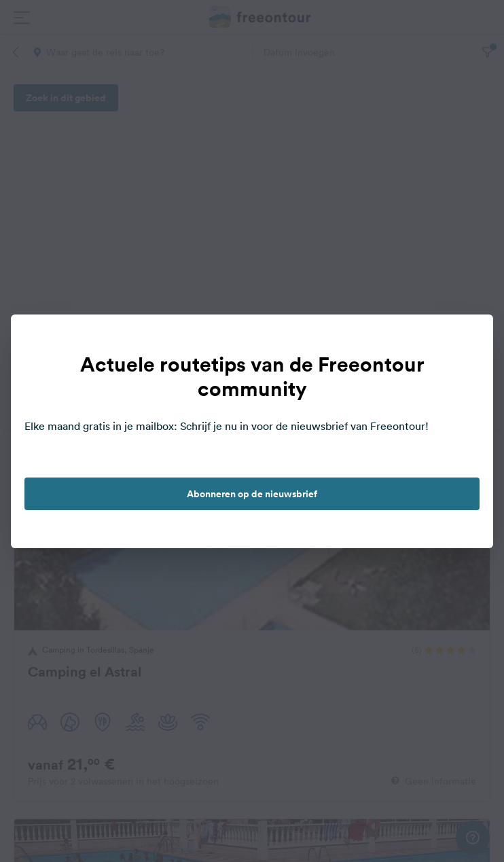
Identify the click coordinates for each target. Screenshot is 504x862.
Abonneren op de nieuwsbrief (252, 494)
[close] (469, 339)
